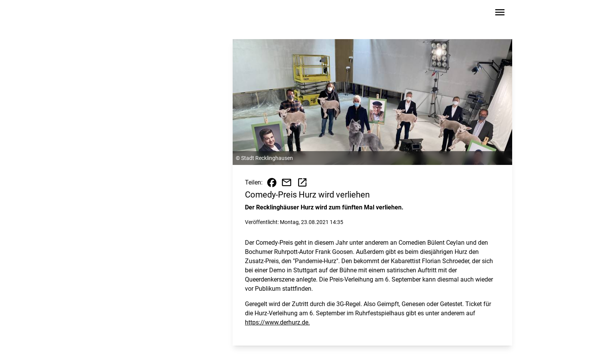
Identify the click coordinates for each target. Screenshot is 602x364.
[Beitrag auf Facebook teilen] (272, 183)
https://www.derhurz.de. (277, 322)
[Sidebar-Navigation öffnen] (500, 14)
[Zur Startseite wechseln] (114, 14)
